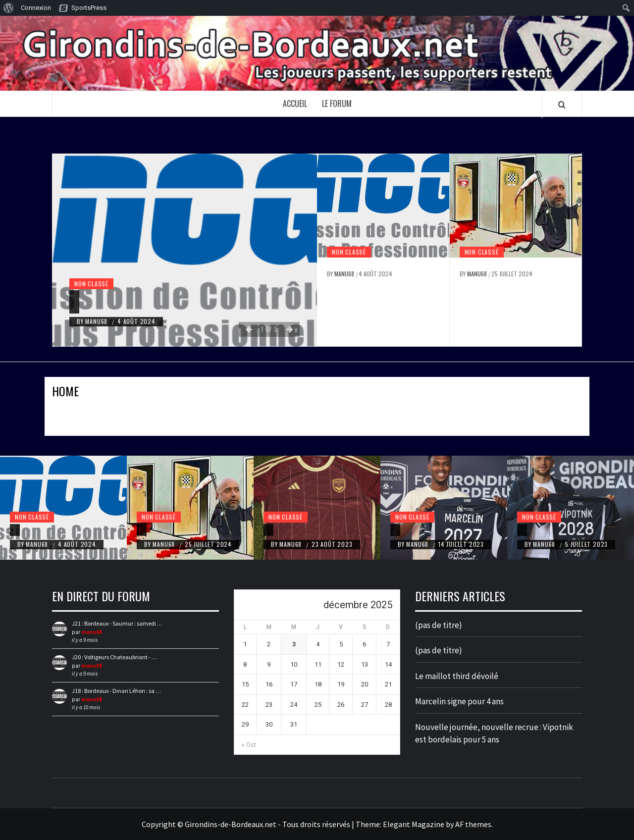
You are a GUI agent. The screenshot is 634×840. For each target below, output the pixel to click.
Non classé (91, 284)
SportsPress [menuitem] (89, 8)
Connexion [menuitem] (36, 8)
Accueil (295, 104)
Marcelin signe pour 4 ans (459, 701)
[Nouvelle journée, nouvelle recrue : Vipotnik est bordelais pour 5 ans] (522, 530)
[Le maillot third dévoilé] (268, 530)
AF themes (473, 824)
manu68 (97, 321)
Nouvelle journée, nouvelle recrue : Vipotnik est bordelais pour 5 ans (494, 734)
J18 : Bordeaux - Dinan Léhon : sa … (116, 691)
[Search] (562, 105)
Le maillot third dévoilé (457, 676)
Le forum (337, 104)
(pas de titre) (439, 625)
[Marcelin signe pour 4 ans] (395, 530)
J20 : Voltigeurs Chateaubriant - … (114, 657)
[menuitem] (9, 8)
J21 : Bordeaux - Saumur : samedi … (117, 623)
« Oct (249, 745)
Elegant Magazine (414, 824)
